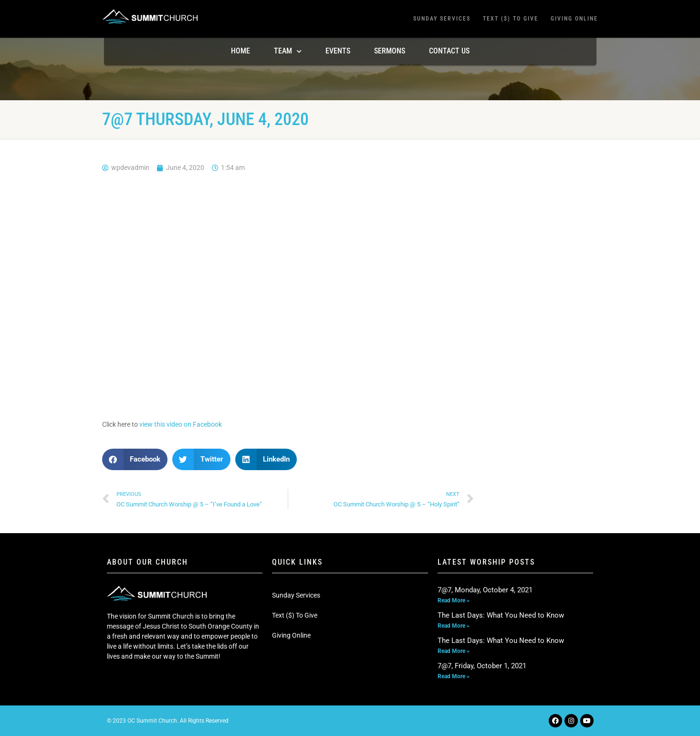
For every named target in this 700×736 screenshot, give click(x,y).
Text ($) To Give (511, 19)
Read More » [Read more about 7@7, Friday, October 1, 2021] (454, 676)
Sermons (390, 51)
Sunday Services (442, 19)
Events (338, 51)
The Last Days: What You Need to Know (501, 615)
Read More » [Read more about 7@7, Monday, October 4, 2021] (454, 600)
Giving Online (574, 19)
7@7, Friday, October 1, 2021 (482, 666)
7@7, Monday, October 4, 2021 (485, 590)
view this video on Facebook (181, 424)
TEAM (288, 51)
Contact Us (449, 51)
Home (240, 51)
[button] (135, 459)
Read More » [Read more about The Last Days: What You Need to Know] (454, 626)
